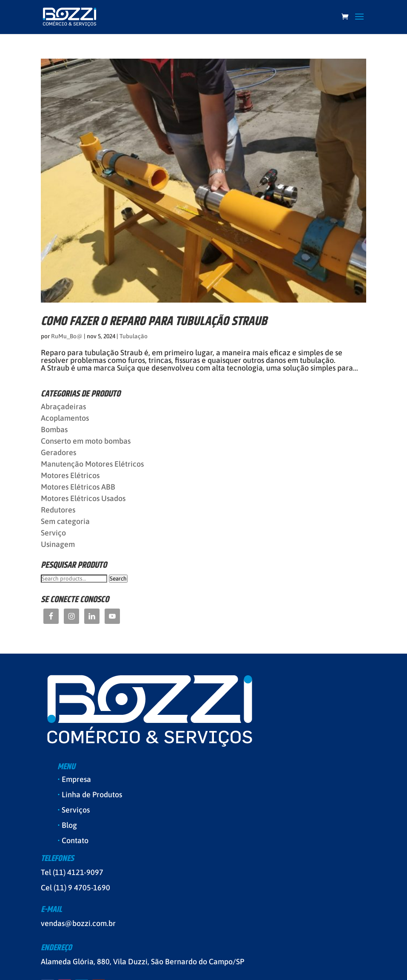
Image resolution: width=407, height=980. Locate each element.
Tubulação (134, 336)
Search (118, 579)
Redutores (58, 510)
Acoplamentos (65, 418)
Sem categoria (65, 521)
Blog (69, 825)
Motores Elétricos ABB (78, 487)
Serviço (53, 533)
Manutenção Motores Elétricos (92, 464)
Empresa (76, 779)
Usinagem (58, 544)
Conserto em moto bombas (86, 441)
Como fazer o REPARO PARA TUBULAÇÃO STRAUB (154, 321)
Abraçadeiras (63, 406)
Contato (75, 840)
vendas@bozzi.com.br (78, 923)
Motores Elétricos (70, 475)
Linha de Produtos (92, 794)
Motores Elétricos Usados (83, 498)
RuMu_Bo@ (67, 336)
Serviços (76, 810)
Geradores (58, 452)
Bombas (54, 429)
